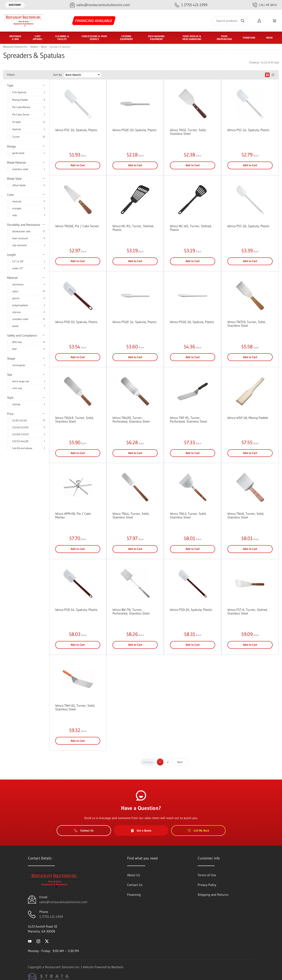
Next (180, 762)
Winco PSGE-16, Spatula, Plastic (192, 322)
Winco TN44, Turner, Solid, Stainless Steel (131, 515)
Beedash (117, 967)
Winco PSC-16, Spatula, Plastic (248, 226)
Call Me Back (265, 5)
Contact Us (84, 831)
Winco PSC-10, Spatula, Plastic (76, 130)
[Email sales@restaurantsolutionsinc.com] (100, 5)
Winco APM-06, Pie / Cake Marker (73, 515)
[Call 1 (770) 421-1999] (191, 5)
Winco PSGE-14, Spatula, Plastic (135, 322)
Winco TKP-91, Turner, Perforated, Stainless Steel (188, 420)
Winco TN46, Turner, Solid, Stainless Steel (246, 515)
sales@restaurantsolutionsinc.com (63, 902)
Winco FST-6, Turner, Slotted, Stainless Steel (248, 611)
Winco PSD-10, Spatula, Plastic (76, 322)
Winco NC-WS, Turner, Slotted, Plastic (191, 228)
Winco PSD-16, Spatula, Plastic (191, 610)
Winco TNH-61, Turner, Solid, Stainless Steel (75, 707)
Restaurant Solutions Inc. (15, 47)
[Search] (230, 21)
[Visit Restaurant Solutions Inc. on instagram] (38, 941)
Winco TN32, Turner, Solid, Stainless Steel (188, 132)
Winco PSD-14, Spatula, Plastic (76, 610)
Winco (44, 47)
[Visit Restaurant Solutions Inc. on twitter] (47, 941)
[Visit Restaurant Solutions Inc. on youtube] (30, 941)
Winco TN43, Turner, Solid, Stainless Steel (188, 515)
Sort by (58, 75)
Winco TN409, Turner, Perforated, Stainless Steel (131, 420)
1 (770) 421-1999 (51, 917)
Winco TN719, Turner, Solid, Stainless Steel (247, 324)
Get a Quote (141, 831)
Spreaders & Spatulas (60, 47)
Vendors (34, 47)
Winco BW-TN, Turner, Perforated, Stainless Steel (131, 611)
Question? (15, 5)
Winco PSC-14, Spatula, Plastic (248, 130)
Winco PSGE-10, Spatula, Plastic (135, 130)
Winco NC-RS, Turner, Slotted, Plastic (133, 228)
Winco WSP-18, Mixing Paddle (248, 418)
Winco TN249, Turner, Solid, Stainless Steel (74, 420)
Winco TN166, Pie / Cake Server (77, 226)
